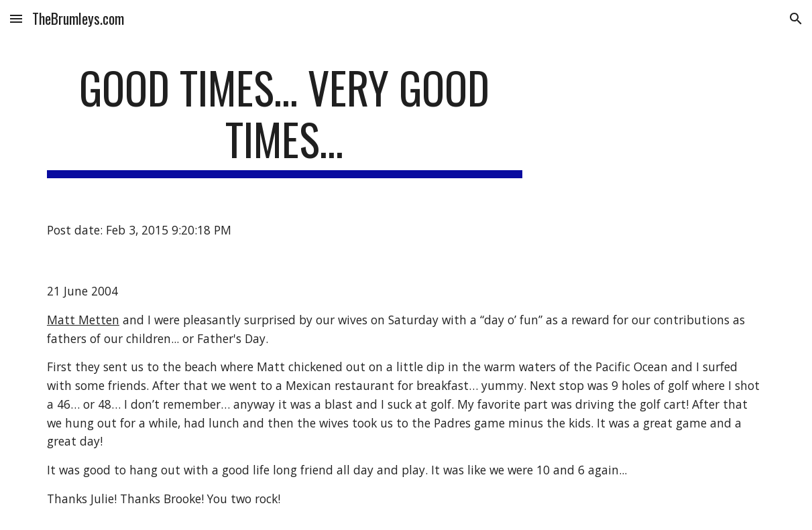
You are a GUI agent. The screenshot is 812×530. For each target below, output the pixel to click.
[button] (16, 18)
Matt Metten (83, 320)
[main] (285, 120)
